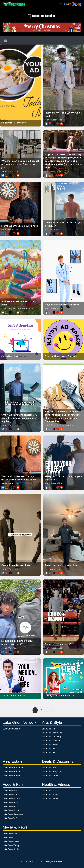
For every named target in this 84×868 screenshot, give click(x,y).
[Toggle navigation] (5, 40)
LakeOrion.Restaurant (13, 814)
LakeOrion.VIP (10, 818)
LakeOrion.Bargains (52, 772)
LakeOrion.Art (49, 729)
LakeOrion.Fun (10, 806)
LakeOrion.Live (10, 834)
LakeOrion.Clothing (51, 737)
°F (61, 4)
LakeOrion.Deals (50, 776)
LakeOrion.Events (11, 799)
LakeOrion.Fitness (51, 795)
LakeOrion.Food (11, 802)
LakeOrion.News (11, 841)
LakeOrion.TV (9, 837)
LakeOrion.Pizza (11, 810)
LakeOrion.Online (11, 729)
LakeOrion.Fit (49, 791)
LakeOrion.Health (51, 799)
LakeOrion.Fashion (51, 741)
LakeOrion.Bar (10, 791)
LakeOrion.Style (50, 745)
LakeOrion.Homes (12, 772)
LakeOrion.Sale (50, 768)
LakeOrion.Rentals (12, 776)
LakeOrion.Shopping (52, 733)
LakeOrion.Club (10, 795)
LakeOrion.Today (11, 845)
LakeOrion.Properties (13, 768)
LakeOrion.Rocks (50, 752)
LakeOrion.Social (11, 849)
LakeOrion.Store (50, 749)
